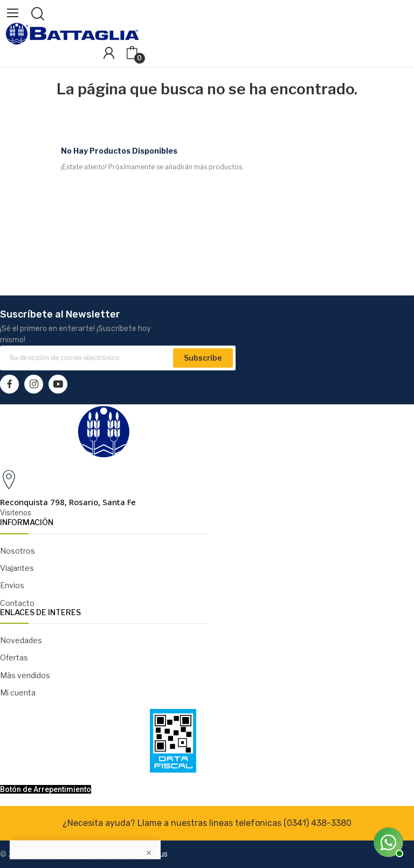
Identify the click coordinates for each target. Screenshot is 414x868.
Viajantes (17, 568)
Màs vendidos (25, 675)
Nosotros (18, 551)
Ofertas (14, 657)
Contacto (17, 603)
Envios (12, 585)
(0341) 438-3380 (318, 823)
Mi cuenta (18, 693)
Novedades (21, 640)
